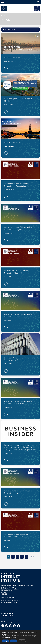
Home (3, 16)
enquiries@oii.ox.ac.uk (13, 601)
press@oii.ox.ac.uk (11, 602)
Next (32, 557)
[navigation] (3, 2)
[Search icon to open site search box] (38, 2)
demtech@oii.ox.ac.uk (12, 622)
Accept (5, 641)
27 (26, 557)
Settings (22, 641)
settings (15, 637)
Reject (13, 641)
